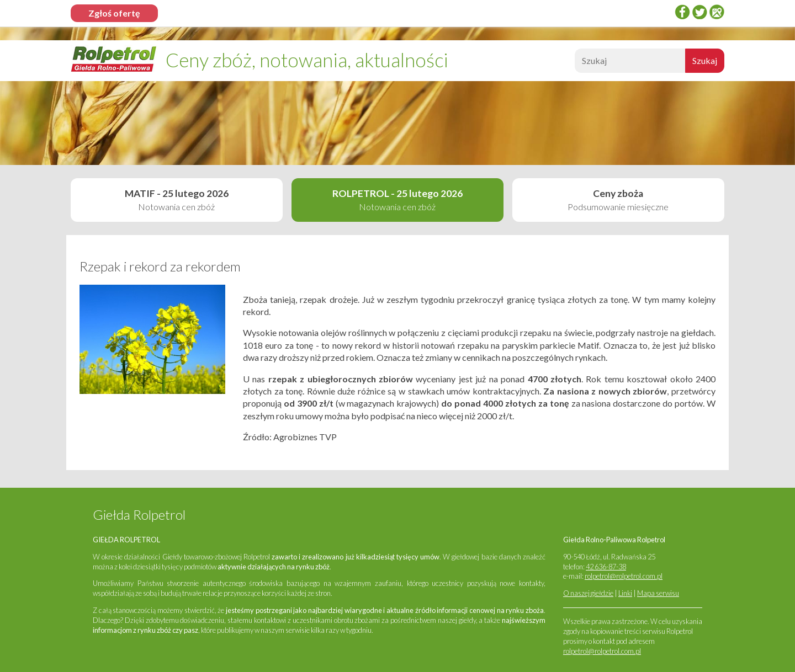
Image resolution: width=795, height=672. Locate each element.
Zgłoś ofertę (114, 13)
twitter (699, 12)
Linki (625, 593)
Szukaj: (573, 64)
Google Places (717, 12)
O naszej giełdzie (588, 593)
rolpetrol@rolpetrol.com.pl (624, 576)
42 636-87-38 (606, 567)
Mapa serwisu (658, 593)
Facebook (682, 12)
